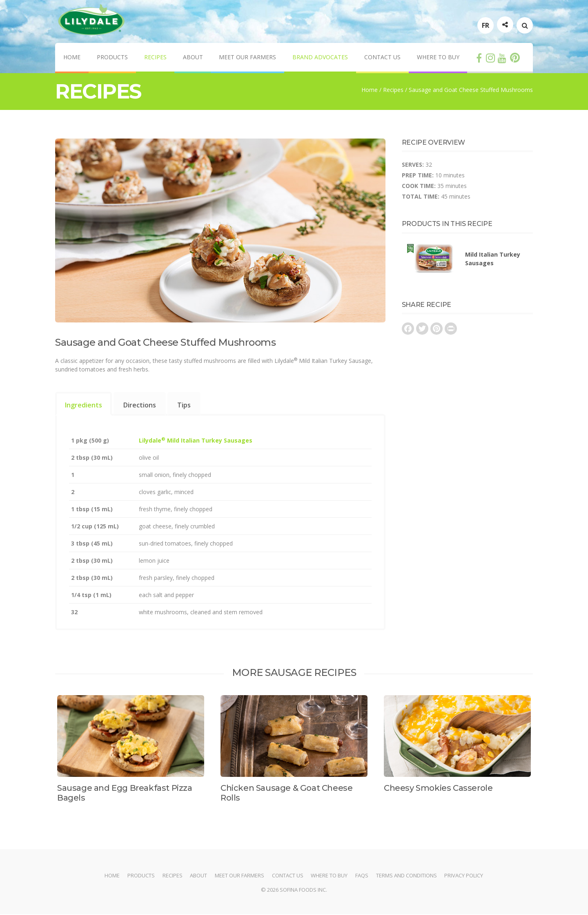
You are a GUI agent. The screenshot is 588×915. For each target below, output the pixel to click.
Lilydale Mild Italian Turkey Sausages (196, 441)
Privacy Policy (464, 876)
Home (72, 58)
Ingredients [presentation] (84, 406)
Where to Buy (439, 58)
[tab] (84, 405)
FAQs (362, 876)
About (193, 58)
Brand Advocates (321, 58)
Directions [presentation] (140, 406)
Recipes (155, 58)
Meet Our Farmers (248, 58)
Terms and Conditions (407, 876)
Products (112, 58)
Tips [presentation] (184, 406)
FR (486, 26)
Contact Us (383, 58)
